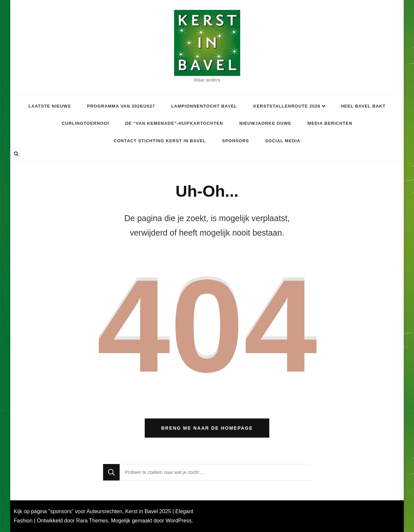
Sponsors (236, 141)
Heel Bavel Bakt (363, 106)
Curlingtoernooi (85, 123)
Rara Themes (92, 521)
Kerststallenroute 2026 (287, 106)
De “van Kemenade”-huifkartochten (174, 123)
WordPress (179, 521)
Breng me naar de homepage (207, 428)
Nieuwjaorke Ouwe (265, 123)
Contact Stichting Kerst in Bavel (160, 141)
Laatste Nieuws (50, 106)
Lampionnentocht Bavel (204, 106)
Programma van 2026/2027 (121, 106)
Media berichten (330, 123)
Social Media (283, 141)
